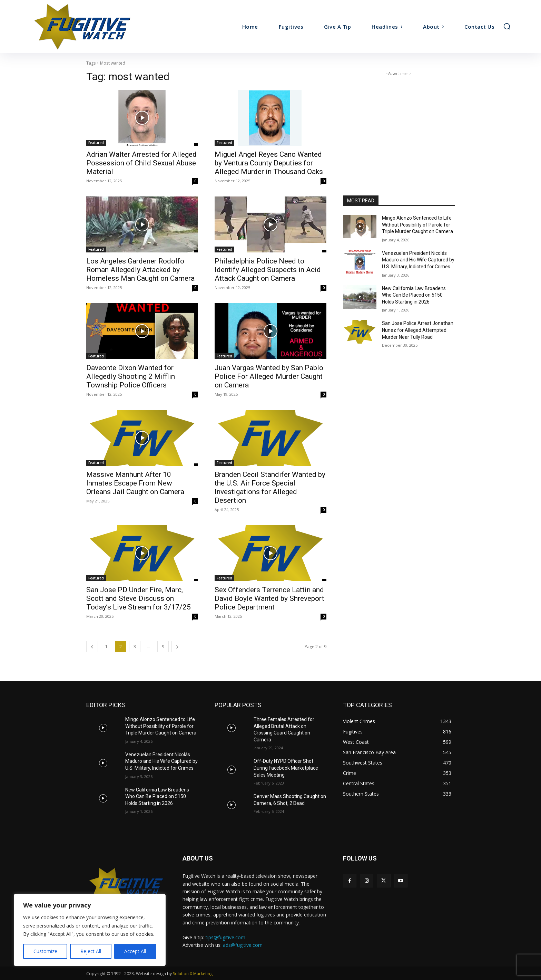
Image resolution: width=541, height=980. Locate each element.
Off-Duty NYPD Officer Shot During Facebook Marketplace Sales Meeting (286, 768)
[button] (507, 26)
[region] (90, 930)
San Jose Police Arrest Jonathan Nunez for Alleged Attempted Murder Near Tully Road (418, 330)
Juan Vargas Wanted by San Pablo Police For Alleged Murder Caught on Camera (269, 376)
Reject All (91, 951)
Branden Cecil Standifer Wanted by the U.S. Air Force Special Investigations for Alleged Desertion (270, 487)
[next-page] (177, 647)
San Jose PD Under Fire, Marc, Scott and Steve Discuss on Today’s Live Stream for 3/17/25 (139, 598)
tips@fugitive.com (225, 937)
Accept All (135, 951)
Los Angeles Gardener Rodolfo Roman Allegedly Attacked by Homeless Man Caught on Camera (140, 270)
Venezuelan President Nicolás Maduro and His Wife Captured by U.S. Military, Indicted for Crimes (418, 260)
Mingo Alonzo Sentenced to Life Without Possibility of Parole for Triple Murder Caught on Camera (417, 225)
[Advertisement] (399, 121)
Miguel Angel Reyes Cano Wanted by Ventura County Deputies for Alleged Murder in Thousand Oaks (269, 163)
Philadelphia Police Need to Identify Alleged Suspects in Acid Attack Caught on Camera (268, 270)
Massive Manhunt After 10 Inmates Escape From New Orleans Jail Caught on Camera (135, 483)
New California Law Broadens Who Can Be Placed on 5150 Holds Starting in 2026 (414, 295)
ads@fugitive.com (243, 945)
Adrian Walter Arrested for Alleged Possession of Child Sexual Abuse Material (141, 163)
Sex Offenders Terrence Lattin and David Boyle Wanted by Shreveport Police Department (269, 598)
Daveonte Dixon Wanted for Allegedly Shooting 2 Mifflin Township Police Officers (131, 376)
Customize (45, 951)
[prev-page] (92, 647)
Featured (96, 143)
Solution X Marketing (193, 974)
